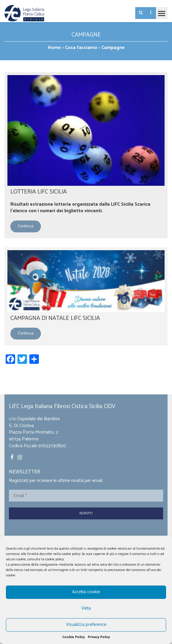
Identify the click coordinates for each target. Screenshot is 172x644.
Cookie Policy (74, 637)
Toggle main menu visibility (160, 11)
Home (54, 48)
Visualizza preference (86, 625)
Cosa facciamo (81, 48)
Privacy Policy (99, 637)
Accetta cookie (86, 592)
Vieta (86, 608)
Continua (26, 226)
